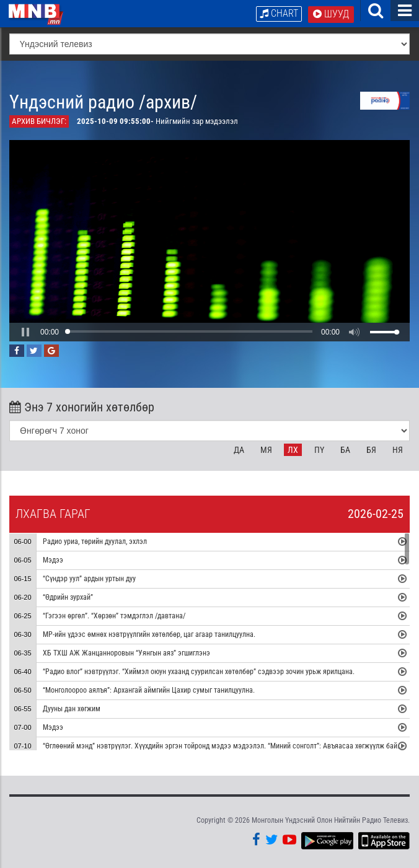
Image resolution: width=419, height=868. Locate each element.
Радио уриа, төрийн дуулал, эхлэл (95, 542)
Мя (266, 450)
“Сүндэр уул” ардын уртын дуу (89, 579)
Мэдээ (53, 561)
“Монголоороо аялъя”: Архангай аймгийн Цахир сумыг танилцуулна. (149, 691)
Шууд (331, 14)
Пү (319, 450)
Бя (371, 450)
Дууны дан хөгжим (72, 709)
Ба (345, 450)
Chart (279, 13)
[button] (25, 332)
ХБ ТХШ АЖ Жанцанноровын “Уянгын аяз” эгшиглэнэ (126, 654)
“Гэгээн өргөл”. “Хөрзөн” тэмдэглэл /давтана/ (114, 616)
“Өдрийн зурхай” (68, 598)
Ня (398, 450)
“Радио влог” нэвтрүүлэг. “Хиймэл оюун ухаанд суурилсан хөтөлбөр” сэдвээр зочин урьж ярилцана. (199, 672)
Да (239, 450)
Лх (293, 450)
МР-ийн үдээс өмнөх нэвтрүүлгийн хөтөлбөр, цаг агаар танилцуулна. (149, 635)
